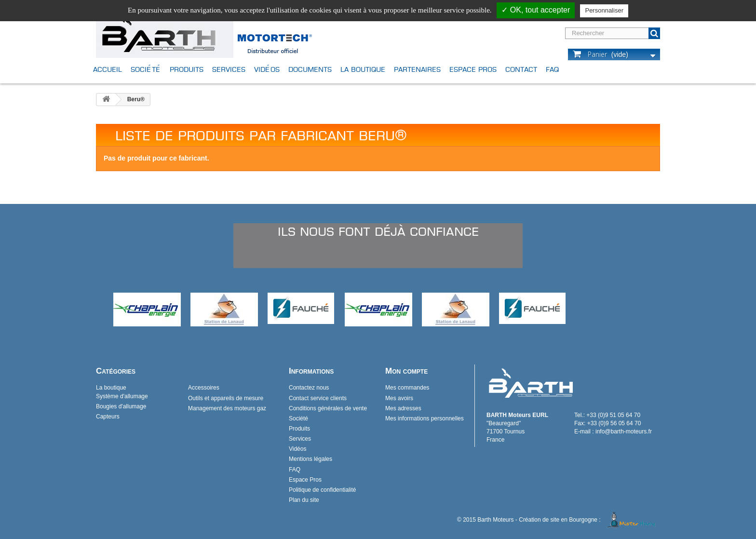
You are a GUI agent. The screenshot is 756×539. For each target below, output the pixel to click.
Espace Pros (473, 69)
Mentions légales (310, 459)
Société (146, 69)
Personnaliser (604, 10)
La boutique (363, 69)
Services (229, 69)
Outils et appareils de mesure (226, 398)
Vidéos (267, 69)
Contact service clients (318, 398)
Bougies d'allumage (121, 406)
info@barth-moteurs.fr (624, 431)
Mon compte (406, 371)
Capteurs (108, 417)
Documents (310, 69)
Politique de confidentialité (322, 490)
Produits (187, 69)
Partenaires (417, 69)
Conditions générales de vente (328, 408)
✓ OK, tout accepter (536, 10)
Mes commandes (407, 388)
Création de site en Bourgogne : (589, 520)
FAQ (552, 69)
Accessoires (204, 388)
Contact (521, 69)
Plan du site (304, 500)
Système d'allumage (122, 396)
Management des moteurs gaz (227, 408)
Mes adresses (403, 408)
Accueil (108, 69)
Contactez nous (309, 388)
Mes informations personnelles (425, 418)
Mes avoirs (399, 398)
